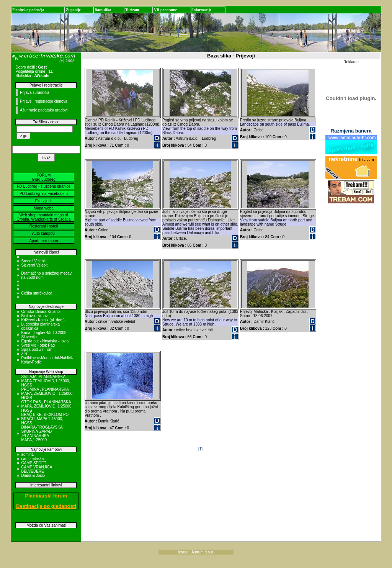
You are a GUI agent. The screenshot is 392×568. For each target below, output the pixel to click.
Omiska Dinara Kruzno (40, 312)
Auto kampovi (44, 233)
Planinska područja (28, 10)
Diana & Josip (33, 476)
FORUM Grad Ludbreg (44, 177)
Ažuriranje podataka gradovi (44, 110)
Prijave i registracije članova (44, 101)
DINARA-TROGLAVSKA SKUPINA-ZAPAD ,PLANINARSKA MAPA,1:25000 (42, 434)
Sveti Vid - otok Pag (38, 345)
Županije (73, 10)
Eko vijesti (43, 201)
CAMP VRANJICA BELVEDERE (36, 469)
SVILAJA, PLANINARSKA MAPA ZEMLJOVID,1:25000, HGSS (46, 381)
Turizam (132, 10)
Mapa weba (44, 208)
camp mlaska (32, 459)
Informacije (202, 10)
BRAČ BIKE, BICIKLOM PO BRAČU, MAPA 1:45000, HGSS (45, 419)
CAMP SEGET (33, 463)
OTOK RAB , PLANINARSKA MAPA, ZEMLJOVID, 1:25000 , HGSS (47, 406)
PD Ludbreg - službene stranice (44, 186)
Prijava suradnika (35, 92)
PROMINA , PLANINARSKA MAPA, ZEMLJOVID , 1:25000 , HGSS (48, 394)
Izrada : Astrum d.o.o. (196, 552)
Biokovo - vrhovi (35, 316)
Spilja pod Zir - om (37, 349)
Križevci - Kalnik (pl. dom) (43, 320)
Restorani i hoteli (44, 226)
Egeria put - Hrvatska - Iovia (45, 341)
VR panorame (165, 10)
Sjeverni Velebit (34, 265)
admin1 (27, 454)
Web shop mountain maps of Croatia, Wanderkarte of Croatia (44, 217)
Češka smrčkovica (37, 293)
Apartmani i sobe (43, 241)
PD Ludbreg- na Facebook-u (44, 194)
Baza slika (103, 10)
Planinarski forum (46, 496)
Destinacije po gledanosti (46, 506)
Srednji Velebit (33, 261)
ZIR (24, 354)
